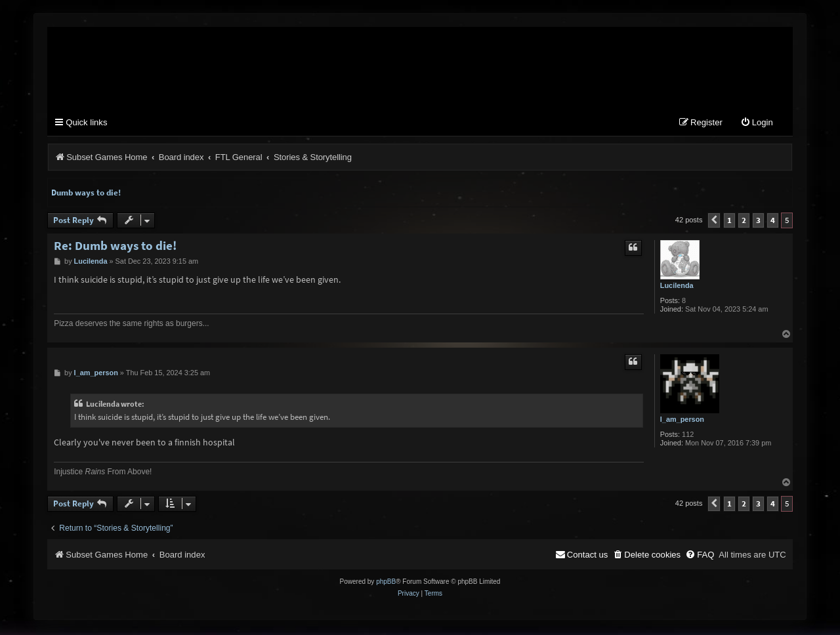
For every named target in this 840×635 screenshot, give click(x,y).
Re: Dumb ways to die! (115, 247)
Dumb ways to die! (86, 194)
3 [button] (758, 221)
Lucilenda (677, 287)
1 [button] (729, 221)
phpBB (386, 584)
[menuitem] (757, 124)
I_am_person (682, 420)
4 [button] (773, 221)
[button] (714, 222)
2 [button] (744, 221)
